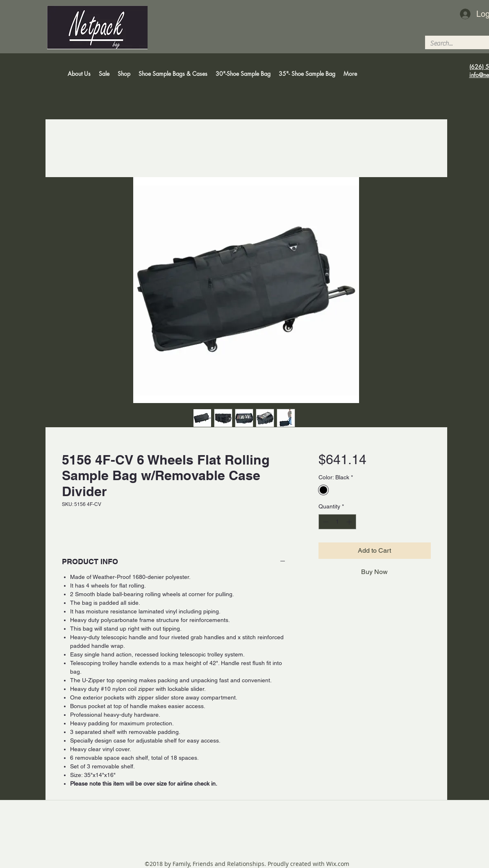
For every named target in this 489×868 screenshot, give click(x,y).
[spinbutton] (337, 522)
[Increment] (350, 522)
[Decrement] (325, 522)
